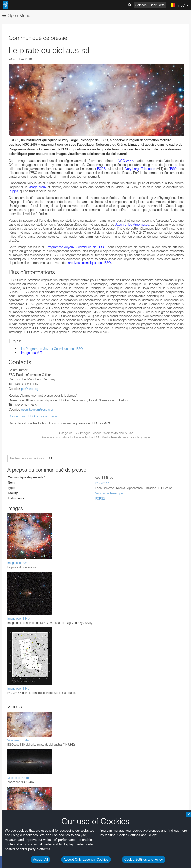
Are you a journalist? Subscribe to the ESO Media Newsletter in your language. (96, 437)
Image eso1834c (18, 688)
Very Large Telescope (109, 493)
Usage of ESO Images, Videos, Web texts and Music (96, 433)
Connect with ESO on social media (33, 416)
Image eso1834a (18, 563)
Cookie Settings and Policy (144, 859)
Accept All (40, 859)
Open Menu (16, 16)
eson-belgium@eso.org (37, 409)
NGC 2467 (102, 483)
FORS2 (100, 498)
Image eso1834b (19, 619)
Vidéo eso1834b (18, 778)
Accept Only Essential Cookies (86, 859)
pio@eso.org (30, 389)
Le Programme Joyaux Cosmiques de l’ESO (52, 349)
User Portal (158, 5)
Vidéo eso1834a (18, 740)
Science (141, 5)
